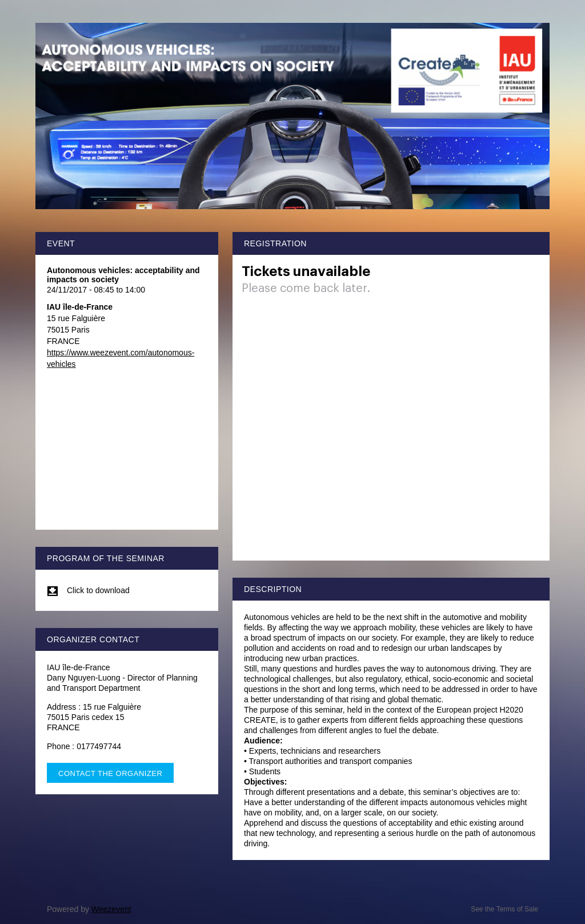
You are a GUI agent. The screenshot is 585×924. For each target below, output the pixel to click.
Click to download (88, 590)
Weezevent (111, 909)
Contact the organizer (110, 773)
